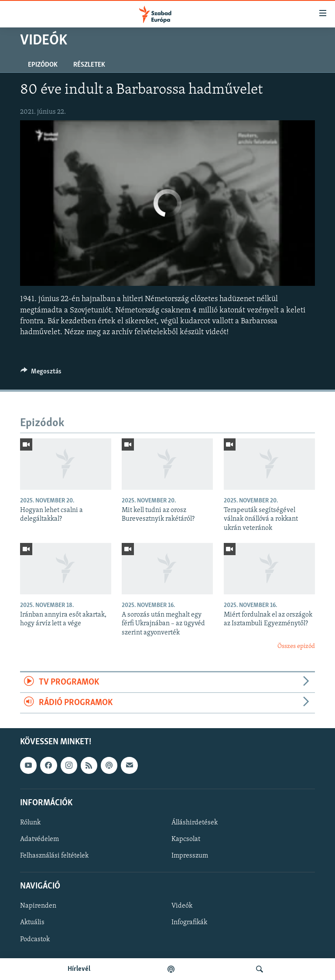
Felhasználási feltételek (54, 856)
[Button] (41, 373)
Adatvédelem (39, 839)
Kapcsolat (186, 839)
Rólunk (30, 823)
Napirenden (38, 906)
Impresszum (190, 856)
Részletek (89, 65)
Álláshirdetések (195, 823)
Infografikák (189, 923)
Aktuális (32, 923)
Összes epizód (296, 646)
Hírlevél (79, 969)
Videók (182, 906)
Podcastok (35, 939)
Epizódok (43, 65)
